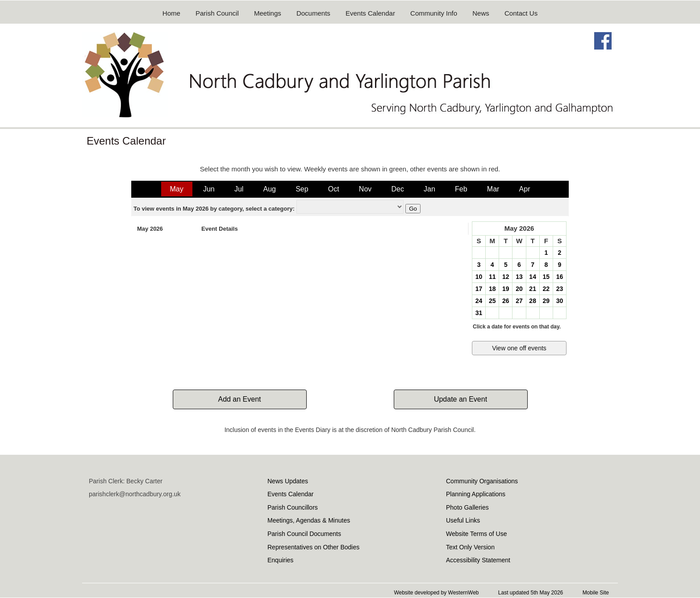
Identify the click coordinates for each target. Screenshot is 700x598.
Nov (365, 189)
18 (492, 289)
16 (560, 277)
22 (546, 289)
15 (546, 277)
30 (560, 301)
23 (560, 289)
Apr (525, 189)
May (177, 189)
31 (479, 313)
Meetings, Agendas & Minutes (309, 520)
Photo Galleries (467, 507)
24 (479, 301)
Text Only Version (470, 547)
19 (506, 289)
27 (519, 301)
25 (492, 301)
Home (171, 13)
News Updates (288, 481)
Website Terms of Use (476, 534)
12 (506, 277)
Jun (209, 189)
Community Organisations (482, 481)
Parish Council (217, 13)
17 (479, 289)
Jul (239, 189)
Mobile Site (596, 593)
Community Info (434, 13)
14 (533, 277)
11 (492, 277)
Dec (397, 189)
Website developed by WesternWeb (436, 593)
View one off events (519, 348)
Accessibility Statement (478, 560)
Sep (302, 189)
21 (533, 289)
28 (533, 301)
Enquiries (280, 560)
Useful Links (463, 520)
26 (506, 301)
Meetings (268, 13)
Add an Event (239, 399)
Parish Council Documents (304, 534)
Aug (270, 189)
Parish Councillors (293, 507)
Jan (429, 189)
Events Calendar (370, 13)
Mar (493, 189)
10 (479, 277)
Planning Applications (476, 494)
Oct (334, 189)
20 (519, 289)
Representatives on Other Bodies (313, 547)
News (481, 13)
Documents (313, 13)
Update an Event (460, 399)
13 (519, 277)
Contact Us (521, 13)
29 (546, 301)
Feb (461, 189)
